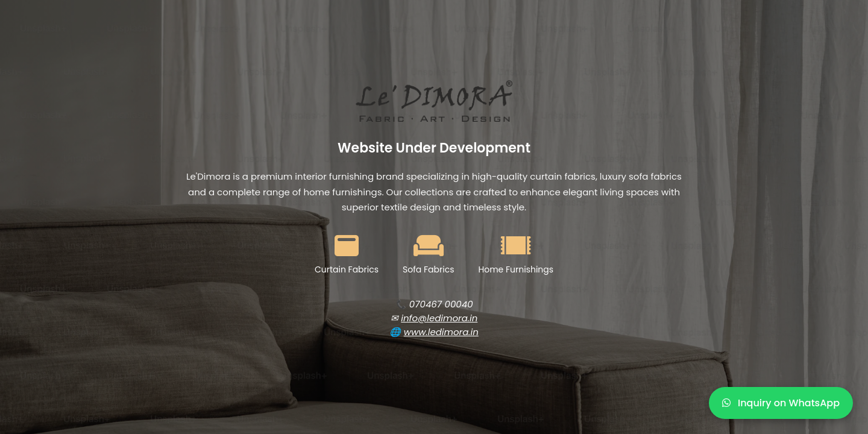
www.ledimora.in (441, 332)
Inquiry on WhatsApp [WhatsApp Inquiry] (781, 403)
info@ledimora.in (439, 318)
